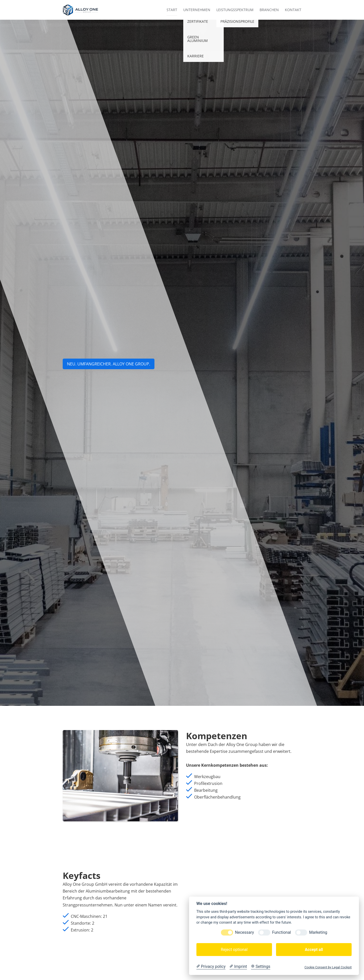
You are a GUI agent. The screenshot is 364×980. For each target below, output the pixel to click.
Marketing (318, 932)
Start (172, 10)
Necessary (245, 932)
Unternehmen (197, 10)
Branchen (269, 10)
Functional (282, 932)
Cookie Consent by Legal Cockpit (328, 967)
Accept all (314, 950)
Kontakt (293, 10)
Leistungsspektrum (235, 10)
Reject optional (234, 950)
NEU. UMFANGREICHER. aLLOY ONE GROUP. (109, 364)
